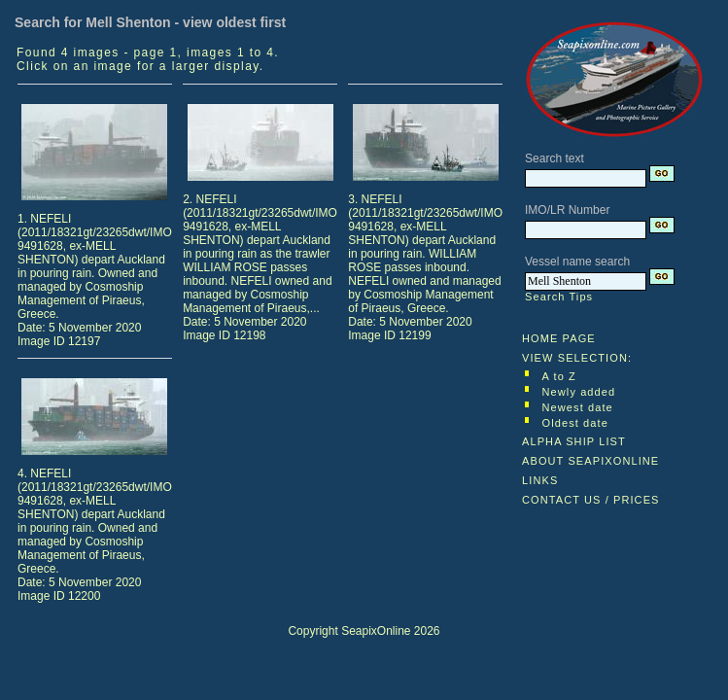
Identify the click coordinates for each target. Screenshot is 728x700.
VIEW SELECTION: (577, 358)
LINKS (540, 480)
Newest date (578, 407)
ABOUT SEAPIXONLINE (590, 461)
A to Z (559, 376)
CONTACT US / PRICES (591, 500)
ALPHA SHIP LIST (574, 441)
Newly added (579, 392)
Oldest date (575, 423)
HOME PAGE (559, 338)
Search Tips (559, 297)
